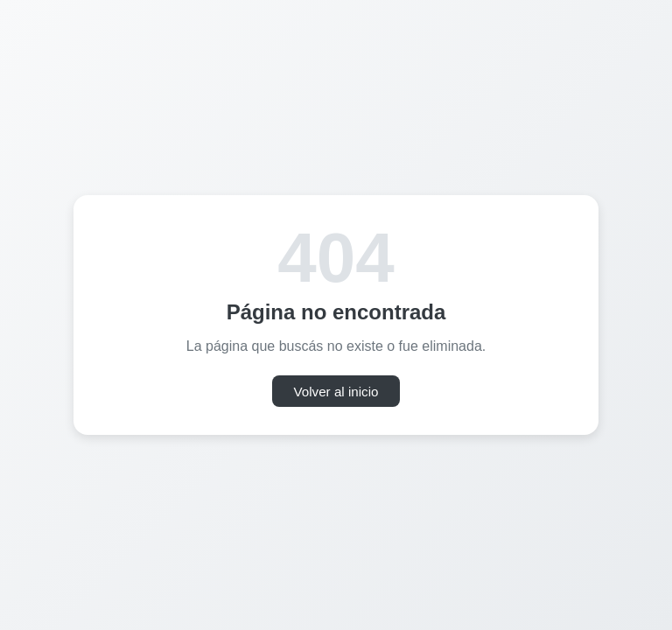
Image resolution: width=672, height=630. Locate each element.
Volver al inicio (336, 392)
